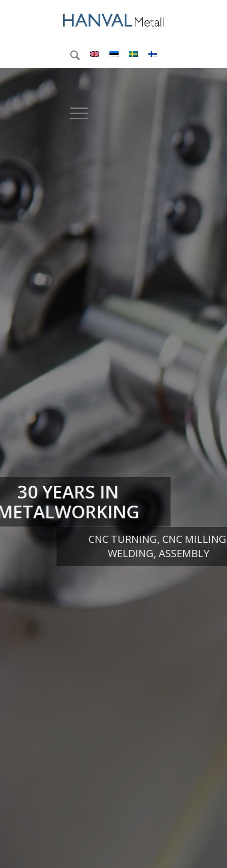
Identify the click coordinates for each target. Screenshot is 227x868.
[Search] (70, 55)
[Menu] (74, 113)
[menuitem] (70, 55)
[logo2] (113, 20)
